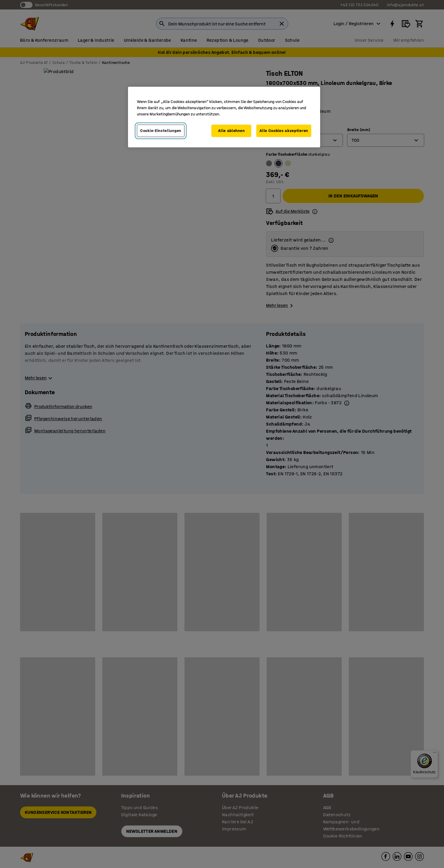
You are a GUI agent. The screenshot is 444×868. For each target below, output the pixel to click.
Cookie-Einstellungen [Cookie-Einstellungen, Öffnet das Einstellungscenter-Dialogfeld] (161, 131)
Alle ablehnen (231, 131)
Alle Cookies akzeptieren (284, 131)
